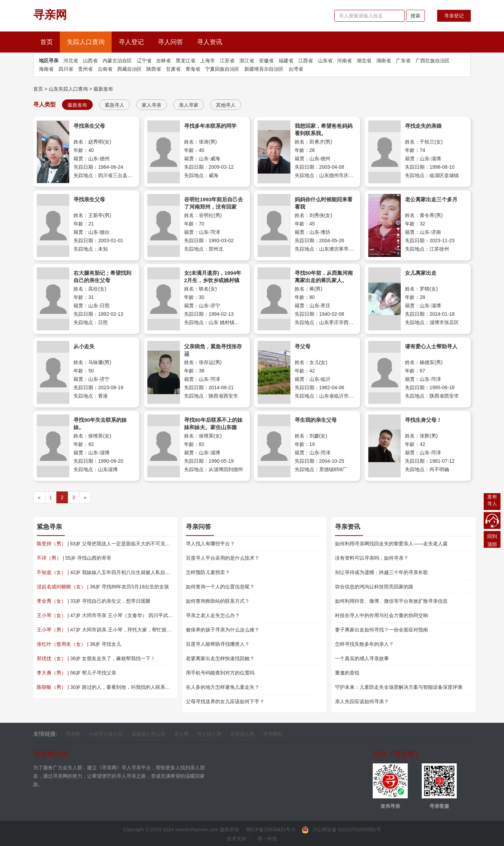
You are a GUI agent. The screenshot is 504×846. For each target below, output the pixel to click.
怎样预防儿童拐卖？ (208, 572)
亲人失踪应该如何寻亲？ (362, 701)
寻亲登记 (454, 16)
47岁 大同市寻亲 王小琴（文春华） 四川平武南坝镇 (110, 615)
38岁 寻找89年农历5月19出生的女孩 (103, 587)
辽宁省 (144, 61)
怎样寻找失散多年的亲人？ (364, 644)
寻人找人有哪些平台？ (210, 544)
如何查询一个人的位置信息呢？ (220, 587)
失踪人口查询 (86, 42)
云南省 (105, 69)
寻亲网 (73, 734)
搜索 (415, 16)
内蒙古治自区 (117, 61)
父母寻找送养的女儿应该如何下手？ (225, 701)
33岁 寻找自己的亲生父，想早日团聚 (94, 601)
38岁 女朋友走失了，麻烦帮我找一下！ (96, 658)
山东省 (325, 61)
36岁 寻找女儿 (79, 644)
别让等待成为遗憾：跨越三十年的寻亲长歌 (381, 572)
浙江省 (247, 61)
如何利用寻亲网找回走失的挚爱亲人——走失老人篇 (391, 544)
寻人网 (181, 734)
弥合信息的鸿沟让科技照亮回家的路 (374, 587)
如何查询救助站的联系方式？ (218, 601)
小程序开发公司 (106, 734)
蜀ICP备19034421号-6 (271, 830)
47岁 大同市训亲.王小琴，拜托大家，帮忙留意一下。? (113, 630)
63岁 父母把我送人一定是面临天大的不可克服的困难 (111, 544)
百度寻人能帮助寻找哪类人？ (218, 644)
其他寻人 (226, 105)
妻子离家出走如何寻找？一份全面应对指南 (381, 630)
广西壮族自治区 (433, 61)
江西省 (306, 61)
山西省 (90, 61)
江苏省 (227, 61)
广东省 (403, 61)
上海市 (208, 61)
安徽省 (266, 61)
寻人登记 (131, 42)
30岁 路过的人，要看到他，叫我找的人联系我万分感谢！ (116, 687)
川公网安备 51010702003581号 (341, 830)
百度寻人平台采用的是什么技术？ (223, 558)
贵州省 (85, 69)
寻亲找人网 (242, 734)
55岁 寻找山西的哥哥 (74, 558)
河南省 (344, 61)
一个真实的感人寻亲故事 (362, 658)
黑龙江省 (185, 61)
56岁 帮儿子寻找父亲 (76, 673)
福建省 (286, 61)
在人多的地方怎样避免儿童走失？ (223, 687)
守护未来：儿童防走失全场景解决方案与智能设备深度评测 (399, 687)
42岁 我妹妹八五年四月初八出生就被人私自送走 (106, 572)
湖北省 (364, 61)
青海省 (193, 69)
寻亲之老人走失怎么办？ (213, 615)
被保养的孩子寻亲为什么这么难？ (223, 630)
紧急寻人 (114, 105)
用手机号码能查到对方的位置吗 (220, 673)
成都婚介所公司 (148, 734)
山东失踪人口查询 (68, 89)
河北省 (71, 61)
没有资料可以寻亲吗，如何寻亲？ (372, 558)
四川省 (66, 69)
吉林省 (163, 61)
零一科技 (267, 839)
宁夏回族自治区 (222, 69)
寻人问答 (170, 42)
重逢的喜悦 (347, 673)
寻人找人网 (209, 734)
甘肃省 (173, 69)
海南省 (46, 69)
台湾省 (296, 69)
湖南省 (384, 61)
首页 (50, 41)
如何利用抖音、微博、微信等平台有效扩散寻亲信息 (391, 601)
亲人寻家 (189, 105)
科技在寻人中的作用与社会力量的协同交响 (381, 615)
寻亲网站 (273, 734)
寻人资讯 (210, 42)
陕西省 (154, 69)
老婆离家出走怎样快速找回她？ (220, 658)
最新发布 (103, 89)
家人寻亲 (152, 105)
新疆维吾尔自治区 (264, 69)
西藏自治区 (129, 69)
